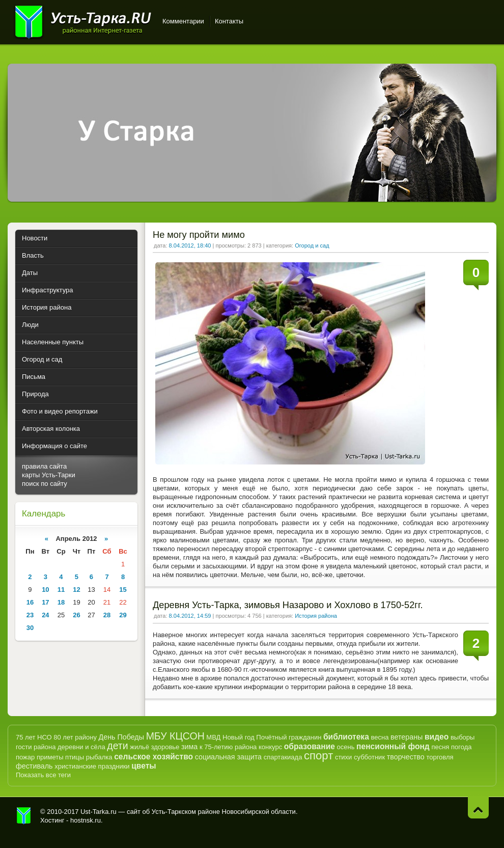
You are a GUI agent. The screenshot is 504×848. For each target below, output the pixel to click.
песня (440, 747)
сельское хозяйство (153, 757)
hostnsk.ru (86, 820)
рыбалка (99, 757)
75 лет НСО (34, 737)
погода (461, 747)
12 (76, 590)
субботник (369, 757)
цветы (144, 766)
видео (437, 737)
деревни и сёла (81, 747)
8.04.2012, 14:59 (190, 616)
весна (380, 737)
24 (45, 615)
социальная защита (228, 757)
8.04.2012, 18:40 (190, 245)
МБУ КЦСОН (175, 736)
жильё (139, 747)
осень (346, 747)
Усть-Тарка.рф (24, 816)
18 (61, 602)
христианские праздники (92, 766)
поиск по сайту (45, 484)
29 (123, 615)
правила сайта (44, 466)
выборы (463, 737)
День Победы (121, 737)
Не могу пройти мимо (199, 235)
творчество (406, 757)
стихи (343, 757)
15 (123, 590)
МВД (213, 737)
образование (310, 746)
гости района (36, 747)
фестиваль (34, 766)
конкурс (270, 747)
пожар (25, 757)
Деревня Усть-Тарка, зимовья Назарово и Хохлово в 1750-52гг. (288, 605)
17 (45, 602)
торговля (440, 757)
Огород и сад (312, 245)
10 (45, 590)
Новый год (239, 737)
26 (76, 615)
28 (107, 615)
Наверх (478, 808)
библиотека (346, 737)
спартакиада (283, 757)
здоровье (165, 747)
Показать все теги (43, 775)
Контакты (229, 21)
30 (30, 628)
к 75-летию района (228, 747)
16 (30, 602)
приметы (50, 757)
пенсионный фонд (393, 746)
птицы (75, 757)
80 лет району (75, 737)
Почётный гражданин (289, 737)
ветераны (407, 737)
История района (316, 616)
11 (61, 590)
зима (189, 747)
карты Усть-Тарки (49, 475)
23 (30, 615)
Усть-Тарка (83, 20)
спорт (318, 756)
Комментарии (183, 21)
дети (117, 746)
